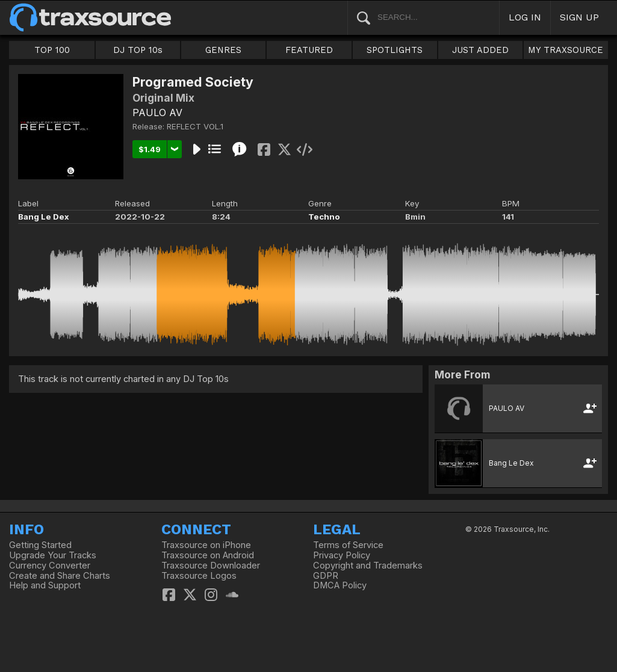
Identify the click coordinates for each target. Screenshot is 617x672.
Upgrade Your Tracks (53, 555)
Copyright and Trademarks (368, 566)
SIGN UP (579, 17)
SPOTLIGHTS (395, 50)
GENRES (223, 50)
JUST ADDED (480, 50)
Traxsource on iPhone (206, 545)
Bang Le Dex (44, 217)
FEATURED (309, 50)
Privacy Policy (342, 555)
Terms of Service (348, 545)
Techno (324, 217)
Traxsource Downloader (211, 566)
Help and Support (45, 585)
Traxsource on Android (208, 555)
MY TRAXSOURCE (566, 50)
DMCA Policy (340, 585)
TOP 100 (52, 50)
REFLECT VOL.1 (195, 126)
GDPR (326, 576)
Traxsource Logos (199, 576)
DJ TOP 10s (138, 50)
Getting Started (40, 545)
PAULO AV (157, 113)
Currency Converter (50, 566)
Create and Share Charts (60, 576)
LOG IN (525, 17)
